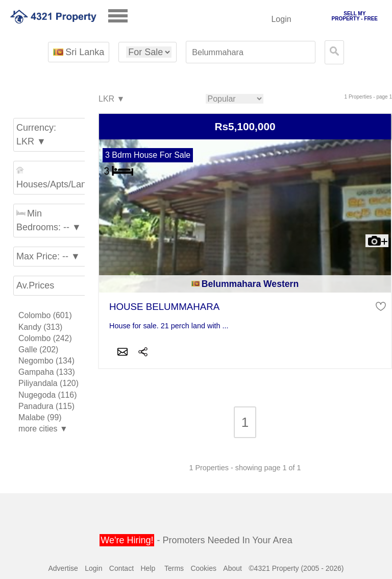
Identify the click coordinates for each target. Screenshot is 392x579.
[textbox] (251, 52)
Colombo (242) (45, 338)
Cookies (203, 568)
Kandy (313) (40, 327)
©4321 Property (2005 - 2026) (296, 568)
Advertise (63, 568)
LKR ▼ (111, 99)
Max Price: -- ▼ (48, 256)
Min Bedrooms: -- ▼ (49, 220)
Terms (174, 568)
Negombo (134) (46, 361)
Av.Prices (35, 285)
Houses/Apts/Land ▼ (52, 178)
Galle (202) (38, 349)
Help (148, 568)
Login (281, 19)
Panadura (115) (46, 406)
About (232, 568)
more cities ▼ (43, 429)
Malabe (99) (40, 417)
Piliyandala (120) (48, 383)
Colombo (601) (45, 315)
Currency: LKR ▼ (36, 135)
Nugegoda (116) (47, 395)
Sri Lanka (79, 52)
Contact (121, 568)
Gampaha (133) (47, 372)
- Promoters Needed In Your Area (196, 540)
